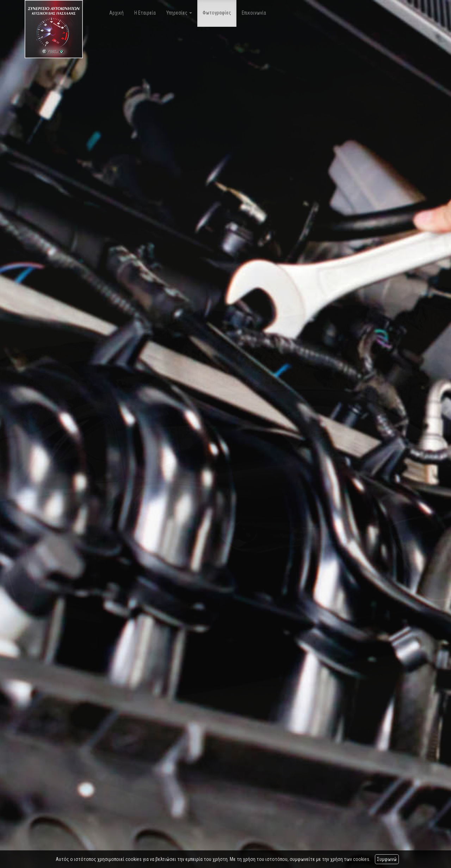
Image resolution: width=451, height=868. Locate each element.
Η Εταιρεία (145, 13)
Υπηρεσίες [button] (179, 13)
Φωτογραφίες (217, 13)
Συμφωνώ (387, 859)
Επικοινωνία (254, 13)
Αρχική (116, 13)
